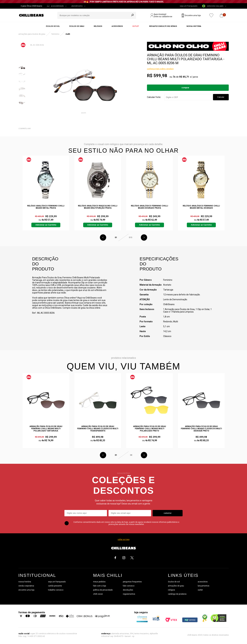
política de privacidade (103, 590)
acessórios (203, 582)
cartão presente (55, 586)
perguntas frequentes (132, 582)
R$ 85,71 (184, 77)
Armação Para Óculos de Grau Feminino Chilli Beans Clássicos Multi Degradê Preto (201, 429)
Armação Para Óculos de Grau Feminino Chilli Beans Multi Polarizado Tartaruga (46, 429)
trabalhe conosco (56, 590)
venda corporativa (26, 586)
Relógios (98, 26)
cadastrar (168, 513)
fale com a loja (100, 586)
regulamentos (129, 594)
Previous (103, 237)
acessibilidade (57, 6)
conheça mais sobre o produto (160, 69)
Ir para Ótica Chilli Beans (32, 6)
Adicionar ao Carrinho (46, 225)
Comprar (185, 88)
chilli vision (98, 594)
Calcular (221, 97)
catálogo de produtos (177, 594)
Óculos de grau (77, 26)
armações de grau (176, 586)
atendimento (77, 6)
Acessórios (117, 26)
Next (144, 237)
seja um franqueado (189, 6)
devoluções (128, 590)
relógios (171, 590)
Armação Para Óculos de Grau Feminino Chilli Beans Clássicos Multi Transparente (98, 429)
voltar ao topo (124, 539)
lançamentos (204, 586)
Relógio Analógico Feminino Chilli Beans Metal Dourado (201, 207)
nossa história (25, 582)
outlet (200, 590)
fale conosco (129, 586)
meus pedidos (99, 582)
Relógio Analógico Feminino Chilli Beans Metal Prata (46, 207)
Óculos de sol (53, 26)
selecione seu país (213, 6)
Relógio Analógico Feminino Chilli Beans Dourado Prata (149, 207)
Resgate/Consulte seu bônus (163, 26)
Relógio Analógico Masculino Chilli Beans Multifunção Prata (98, 207)
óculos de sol (174, 582)
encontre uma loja (26, 590)
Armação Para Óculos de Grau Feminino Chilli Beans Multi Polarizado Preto (149, 429)
